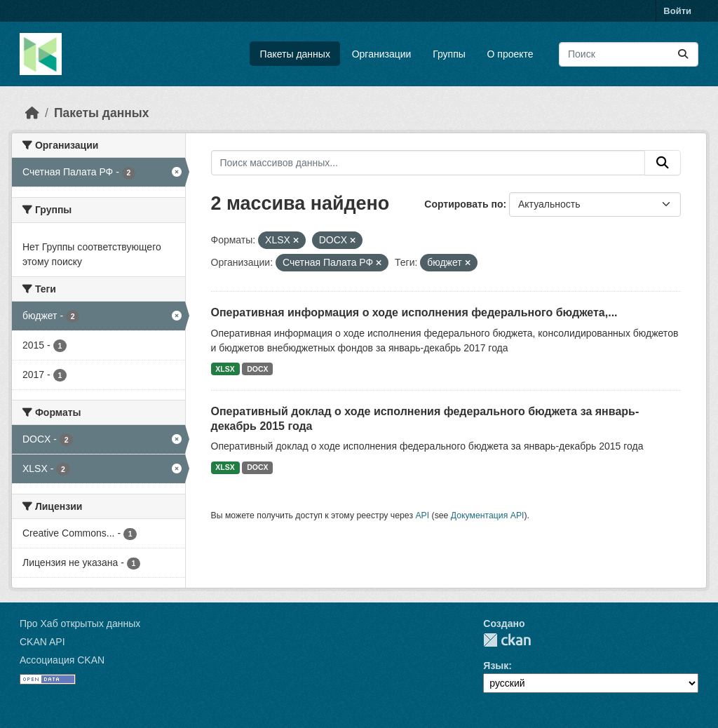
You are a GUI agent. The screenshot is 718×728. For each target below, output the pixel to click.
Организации (382, 54)
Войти (677, 11)
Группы (449, 54)
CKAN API (42, 642)
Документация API (488, 515)
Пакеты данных (295, 54)
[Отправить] (683, 54)
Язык (496, 666)
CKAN (507, 640)
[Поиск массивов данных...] (629, 54)
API (422, 515)
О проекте (510, 54)
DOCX (257, 369)
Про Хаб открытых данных (80, 623)
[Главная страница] (32, 113)
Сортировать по (463, 204)
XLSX (225, 369)
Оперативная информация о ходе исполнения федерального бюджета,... (414, 312)
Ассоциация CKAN (62, 660)
